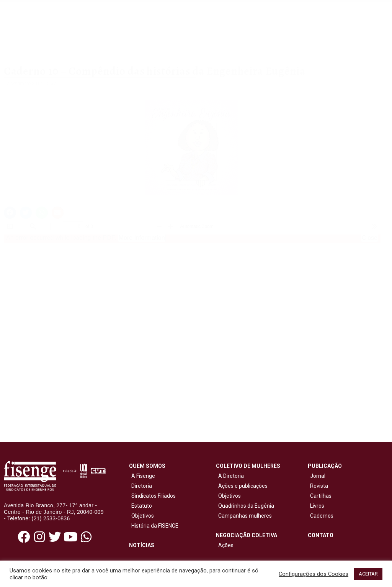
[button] (10, 213)
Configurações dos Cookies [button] (314, 574)
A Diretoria (230, 476)
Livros (317, 506)
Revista (319, 486)
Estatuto (140, 506)
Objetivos (141, 516)
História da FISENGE (154, 526)
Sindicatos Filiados (152, 496)
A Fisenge (142, 476)
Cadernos (322, 516)
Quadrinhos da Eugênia (245, 506)
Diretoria (140, 486)
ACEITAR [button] (368, 574)
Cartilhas (321, 496)
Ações (225, 545)
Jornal (318, 476)
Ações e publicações (242, 486)
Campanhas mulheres (244, 516)
